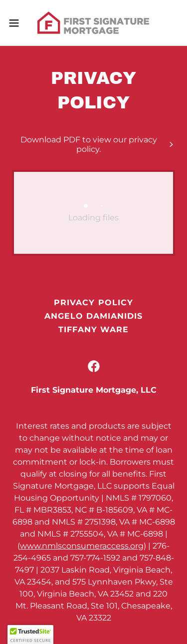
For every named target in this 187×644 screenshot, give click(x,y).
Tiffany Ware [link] (93, 329)
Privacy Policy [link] (93, 303)
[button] (17, 23)
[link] (93, 23)
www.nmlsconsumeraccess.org (82, 546)
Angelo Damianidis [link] (93, 316)
